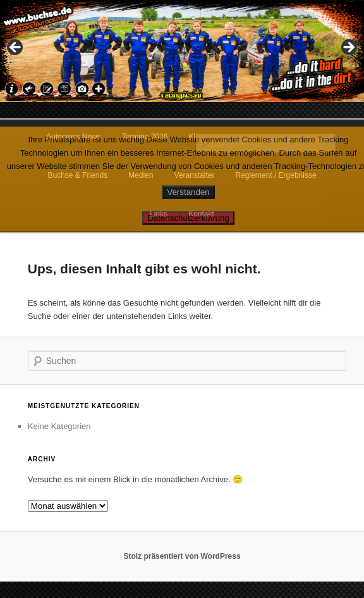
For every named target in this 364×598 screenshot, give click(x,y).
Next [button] (348, 48)
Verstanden (188, 192)
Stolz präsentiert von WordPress (182, 556)
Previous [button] (16, 48)
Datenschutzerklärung (188, 218)
